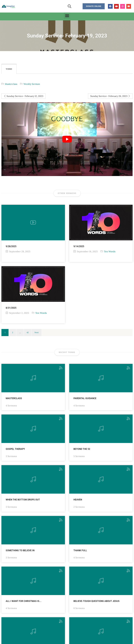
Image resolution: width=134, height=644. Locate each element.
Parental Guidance (85, 398)
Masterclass (11, 84)
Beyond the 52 (82, 449)
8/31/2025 (11, 308)
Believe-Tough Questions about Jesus (96, 601)
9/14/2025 (79, 246)
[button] (69, 6)
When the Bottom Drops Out (23, 500)
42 (28, 332)
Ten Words (110, 251)
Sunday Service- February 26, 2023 (110, 96)
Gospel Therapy (15, 449)
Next (37, 332)
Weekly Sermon (32, 84)
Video (9, 69)
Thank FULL (80, 550)
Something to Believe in (20, 550)
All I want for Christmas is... (24, 601)
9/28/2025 (11, 246)
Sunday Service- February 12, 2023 (23, 96)
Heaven (78, 500)
